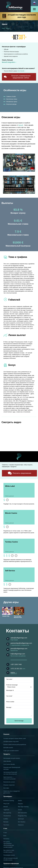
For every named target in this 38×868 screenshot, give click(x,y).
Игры (3, 28)
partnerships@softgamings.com (21, 643)
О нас (5, 833)
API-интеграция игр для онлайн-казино (11, 859)
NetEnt (20, 801)
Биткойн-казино (8, 748)
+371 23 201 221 (16, 669)
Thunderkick (7, 816)
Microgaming (7, 813)
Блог (5, 836)
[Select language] (34, 3)
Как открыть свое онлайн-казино (9, 851)
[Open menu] (34, 9)
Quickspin (21, 819)
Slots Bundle (7, 761)
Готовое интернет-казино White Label (15, 738)
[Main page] (15, 6)
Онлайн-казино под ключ (11, 742)
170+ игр (6, 49)
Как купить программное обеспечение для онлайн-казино (9, 844)
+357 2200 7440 (16, 664)
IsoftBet (6, 819)
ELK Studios (22, 822)
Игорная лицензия (9, 785)
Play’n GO (6, 804)
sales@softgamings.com (19, 638)
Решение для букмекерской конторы (12, 768)
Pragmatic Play (22, 816)
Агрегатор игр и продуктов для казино (12, 792)
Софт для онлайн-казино (11, 751)
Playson (20, 804)
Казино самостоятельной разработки (15, 745)
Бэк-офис (6, 788)
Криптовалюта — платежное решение (9, 778)
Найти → (14, 673)
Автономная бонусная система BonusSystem (10, 773)
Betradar (6, 822)
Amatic (20, 810)
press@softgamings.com (19, 648)
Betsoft (8, 28)
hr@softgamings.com (18, 654)
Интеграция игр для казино (12, 758)
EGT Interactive (22, 813)
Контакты (6, 839)
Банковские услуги (9, 782)
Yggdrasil (6, 810)
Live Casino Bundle (9, 764)
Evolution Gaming (9, 801)
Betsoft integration (8, 62)
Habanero (21, 825)
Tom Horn (6, 825)
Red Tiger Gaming (23, 807)
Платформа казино (9, 855)
